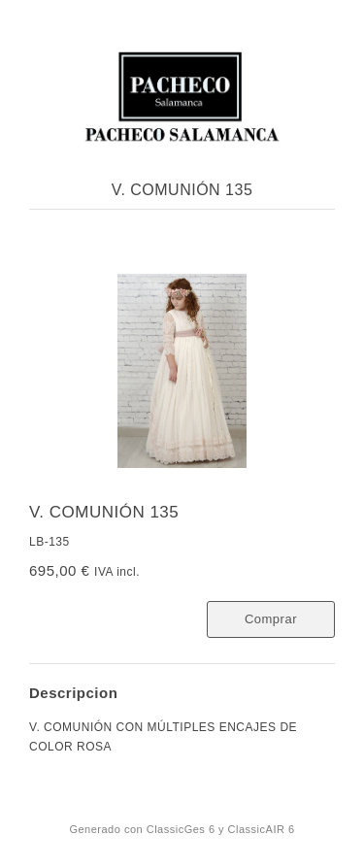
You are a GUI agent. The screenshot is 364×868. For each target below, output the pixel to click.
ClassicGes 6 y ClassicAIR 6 (221, 829)
